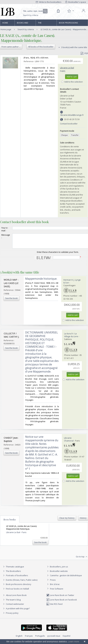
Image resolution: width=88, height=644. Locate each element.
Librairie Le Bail (67, 68)
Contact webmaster (13, 607)
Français (29, 639)
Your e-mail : (5, 229)
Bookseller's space (76, 2)
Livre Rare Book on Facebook (62, 602)
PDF (84, 53)
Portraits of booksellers (17, 578)
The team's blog (11, 602)
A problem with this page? (16, 611)
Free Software (57, 591)
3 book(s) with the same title (72, 47)
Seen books (10, 522)
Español (67, 639)
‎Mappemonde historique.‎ (41, 281)
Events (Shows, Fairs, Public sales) (20, 583)
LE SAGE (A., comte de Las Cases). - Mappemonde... (64, 29)
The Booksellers (45, 24)
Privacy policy (10, 616)
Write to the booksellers (49, 2)
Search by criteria (31, 15)
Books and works (23, 24)
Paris (63, 71)
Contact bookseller (69, 124)
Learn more (74, 642)
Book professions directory (68, 24)
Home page (5, 24)
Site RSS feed (54, 607)
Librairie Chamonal (69, 442)
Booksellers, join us (57, 569)
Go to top (82, 559)
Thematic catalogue (13, 569)
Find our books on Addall (16, 591)
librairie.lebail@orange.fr (72, 115)
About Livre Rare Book (16, 598)
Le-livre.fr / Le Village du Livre (71, 338)
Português (40, 639)
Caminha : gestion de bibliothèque (66, 578)
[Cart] (58, 11)
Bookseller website (57, 574)
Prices (53, 583)
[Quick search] (34, 11)
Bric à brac (55, 587)
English (19, 639)
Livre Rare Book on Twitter (60, 598)
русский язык (54, 639)
